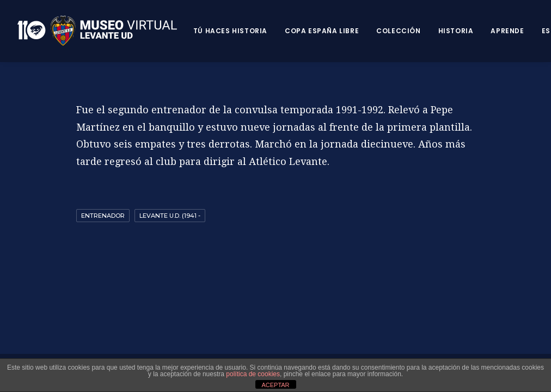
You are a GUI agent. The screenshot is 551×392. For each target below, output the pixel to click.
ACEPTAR (275, 385)
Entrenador (103, 216)
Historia (456, 31)
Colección (398, 31)
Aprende (507, 31)
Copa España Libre (322, 31)
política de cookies (253, 374)
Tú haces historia (230, 31)
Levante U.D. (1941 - (170, 216)
